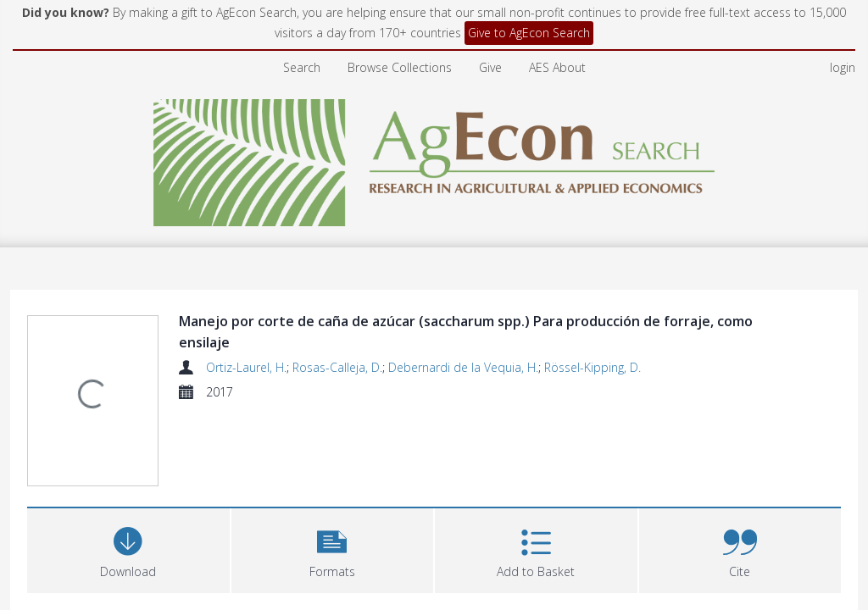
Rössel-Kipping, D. (593, 316)
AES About (557, 17)
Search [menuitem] (302, 17)
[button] (333, 417)
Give (490, 17)
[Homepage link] (434, 107)
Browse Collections (400, 17)
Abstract (61, 547)
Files (48, 500)
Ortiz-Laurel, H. (246, 316)
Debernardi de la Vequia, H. (463, 316)
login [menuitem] (843, 17)
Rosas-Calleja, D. (337, 316)
